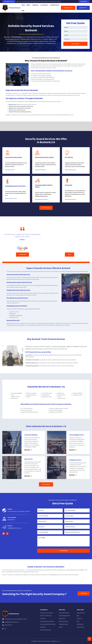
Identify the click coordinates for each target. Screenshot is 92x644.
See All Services (46, 208)
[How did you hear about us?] (77, 532)
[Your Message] (63, 541)
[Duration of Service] (77, 527)
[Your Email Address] (50, 516)
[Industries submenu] (39, 5)
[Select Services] (50, 521)
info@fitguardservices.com (14, 528)
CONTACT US (84, 593)
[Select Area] (50, 527)
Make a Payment (84, 1)
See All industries (46, 484)
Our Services (44, 610)
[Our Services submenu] (48, 5)
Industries (62, 610)
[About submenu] (31, 5)
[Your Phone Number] (77, 510)
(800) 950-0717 (83, 8)
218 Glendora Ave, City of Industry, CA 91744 (19, 511)
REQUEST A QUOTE (68, 8)
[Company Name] (77, 516)
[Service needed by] (50, 532)
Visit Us (70, 255)
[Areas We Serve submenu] (60, 5)
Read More (27, 450)
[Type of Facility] (77, 521)
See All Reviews (22, 255)
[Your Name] (50, 510)
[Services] (75, 39)
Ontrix (59, 641)
